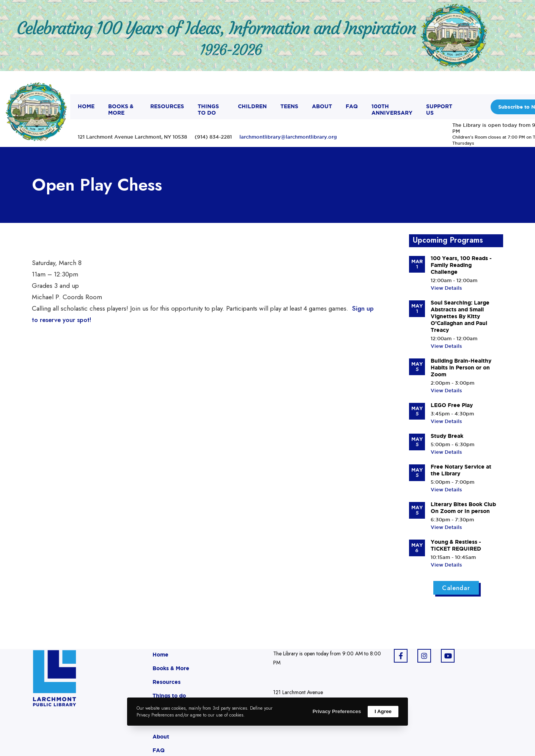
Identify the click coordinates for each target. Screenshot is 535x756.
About (161, 737)
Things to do (169, 696)
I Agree (383, 711)
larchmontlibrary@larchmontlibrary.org (288, 137)
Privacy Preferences (337, 711)
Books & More (171, 668)
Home (160, 655)
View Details (446, 288)
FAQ (159, 750)
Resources (167, 682)
